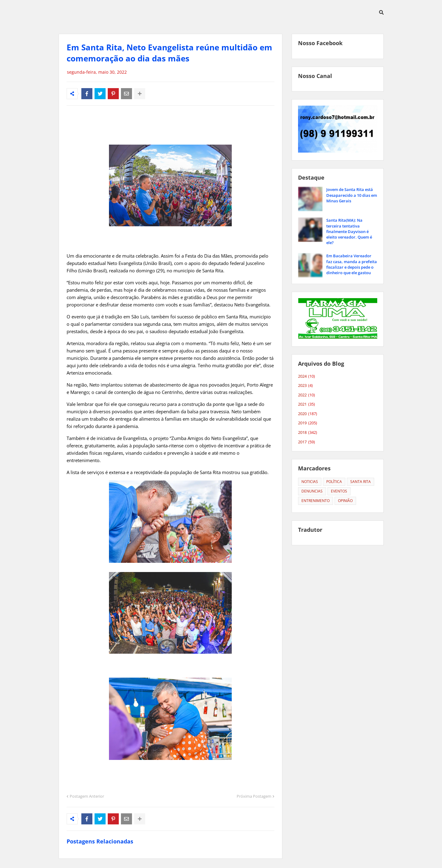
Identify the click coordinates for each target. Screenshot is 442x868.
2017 (306, 442)
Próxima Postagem (254, 796)
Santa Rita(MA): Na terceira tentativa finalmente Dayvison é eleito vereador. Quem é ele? (349, 231)
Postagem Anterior (87, 796)
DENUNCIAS (312, 491)
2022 (306, 395)
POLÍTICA (334, 482)
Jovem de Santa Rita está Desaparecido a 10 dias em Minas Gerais (352, 195)
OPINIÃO (345, 501)
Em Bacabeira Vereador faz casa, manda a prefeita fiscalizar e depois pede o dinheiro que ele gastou (352, 264)
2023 (305, 386)
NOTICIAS (310, 482)
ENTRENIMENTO (316, 501)
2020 (308, 414)
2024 (306, 376)
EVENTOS (339, 491)
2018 (308, 433)
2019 (308, 423)
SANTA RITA (361, 482)
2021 (306, 404)
